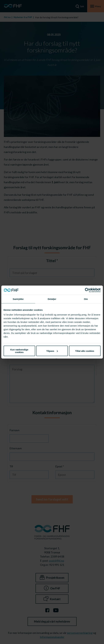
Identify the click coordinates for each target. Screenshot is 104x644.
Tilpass (52, 351)
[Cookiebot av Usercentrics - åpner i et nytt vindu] (87, 290)
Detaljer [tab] (52, 299)
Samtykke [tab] (18, 299)
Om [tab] (86, 299)
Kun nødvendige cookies (19, 351)
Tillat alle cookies (85, 351)
